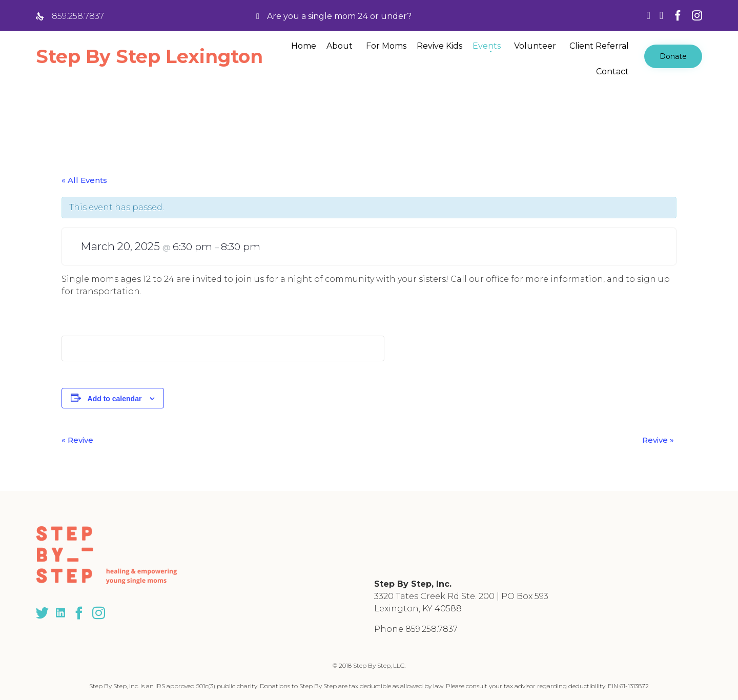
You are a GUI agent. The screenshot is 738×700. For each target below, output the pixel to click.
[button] (673, 56)
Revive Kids (439, 46)
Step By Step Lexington (149, 56)
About (340, 46)
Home (304, 46)
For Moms (386, 46)
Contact (612, 71)
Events (487, 46)
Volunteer (535, 46)
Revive (77, 440)
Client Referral (599, 46)
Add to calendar (115, 399)
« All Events (84, 180)
